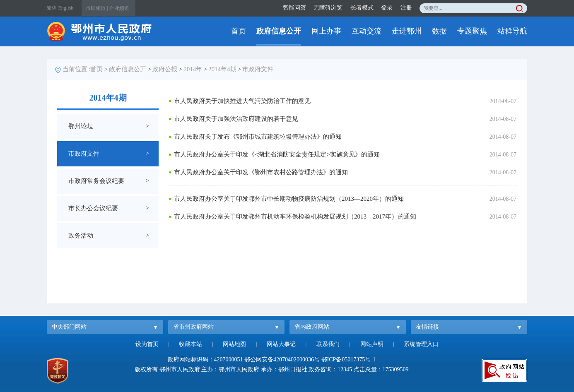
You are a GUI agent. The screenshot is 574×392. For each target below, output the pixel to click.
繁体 (52, 8)
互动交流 (367, 31)
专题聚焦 (472, 31)
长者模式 (362, 8)
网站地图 (234, 344)
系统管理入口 (421, 344)
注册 (406, 8)
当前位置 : (77, 69)
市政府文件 (258, 69)
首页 (239, 31)
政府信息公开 (279, 31)
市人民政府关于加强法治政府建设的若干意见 (236, 119)
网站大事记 (281, 344)
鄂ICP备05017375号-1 (348, 360)
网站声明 (372, 344)
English (66, 8)
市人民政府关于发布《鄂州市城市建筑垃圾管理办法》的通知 (258, 137)
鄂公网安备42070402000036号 (282, 360)
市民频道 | (97, 8)
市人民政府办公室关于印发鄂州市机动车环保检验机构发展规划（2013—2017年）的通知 (295, 216)
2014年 (193, 69)
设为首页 (147, 344)
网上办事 (326, 31)
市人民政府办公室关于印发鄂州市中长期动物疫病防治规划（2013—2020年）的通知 (289, 199)
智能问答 (294, 8)
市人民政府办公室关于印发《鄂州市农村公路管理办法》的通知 (261, 172)
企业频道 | (120, 8)
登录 (387, 8)
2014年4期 (222, 69)
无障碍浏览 (328, 8)
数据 (439, 31)
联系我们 (328, 344)
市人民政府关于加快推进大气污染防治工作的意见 (242, 101)
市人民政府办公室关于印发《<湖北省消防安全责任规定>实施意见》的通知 (277, 154)
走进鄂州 (407, 31)
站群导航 (512, 31)
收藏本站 (191, 344)
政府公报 (165, 69)
